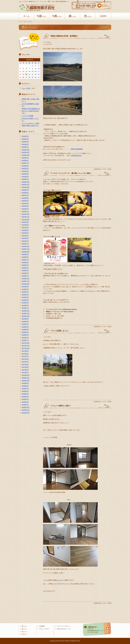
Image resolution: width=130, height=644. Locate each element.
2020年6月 (25, 262)
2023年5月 (25, 168)
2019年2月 (25, 305)
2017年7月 (25, 356)
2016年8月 (25, 386)
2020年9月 (25, 254)
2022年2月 (25, 209)
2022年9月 (25, 190)
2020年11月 (26, 249)
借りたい (42, 16)
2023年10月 (26, 155)
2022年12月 (26, 182)
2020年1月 (25, 276)
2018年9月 (25, 319)
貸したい (73, 16)
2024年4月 (25, 139)
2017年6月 (25, 359)
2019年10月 (26, 284)
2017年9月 (25, 351)
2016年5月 (25, 394)
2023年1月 (25, 179)
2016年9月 (25, 383)
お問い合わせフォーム (64, 629)
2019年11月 (26, 281)
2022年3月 (25, 206)
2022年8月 (25, 193)
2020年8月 (25, 257)
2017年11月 (26, 346)
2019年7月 (25, 292)
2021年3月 (25, 238)
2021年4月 (25, 236)
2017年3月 (25, 367)
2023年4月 (25, 171)
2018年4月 (25, 332)
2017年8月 (25, 354)
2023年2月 (25, 176)
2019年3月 (25, 303)
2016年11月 (26, 378)
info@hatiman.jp (76, 156)
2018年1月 (25, 340)
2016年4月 (25, 397)
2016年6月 (25, 391)
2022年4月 (25, 203)
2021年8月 (25, 225)
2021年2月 (25, 241)
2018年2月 (25, 338)
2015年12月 (26, 407)
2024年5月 (25, 136)
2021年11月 (26, 217)
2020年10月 (26, 252)
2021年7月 (25, 227)
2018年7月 (25, 324)
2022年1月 (25, 211)
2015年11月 (26, 410)
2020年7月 (25, 260)
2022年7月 (25, 195)
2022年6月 (25, 198)
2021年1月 (25, 244)
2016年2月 (25, 402)
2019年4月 (25, 300)
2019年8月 (25, 289)
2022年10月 (26, 187)
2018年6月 (25, 327)
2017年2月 (25, 370)
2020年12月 (26, 246)
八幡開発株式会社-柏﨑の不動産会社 (37, 8)
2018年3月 (25, 335)
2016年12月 (26, 375)
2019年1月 (25, 308)
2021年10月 (26, 219)
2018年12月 (26, 311)
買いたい (57, 16)
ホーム (26, 16)
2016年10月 (26, 380)
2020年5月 (25, 265)
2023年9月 (25, 158)
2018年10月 (26, 316)
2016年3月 (25, 399)
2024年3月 (25, 142)
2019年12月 (26, 278)
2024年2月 (25, 144)
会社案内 (103, 16)
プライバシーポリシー (64, 626)
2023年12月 (26, 150)
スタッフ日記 (26, 88)
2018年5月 (25, 329)
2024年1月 (25, 147)
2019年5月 (25, 297)
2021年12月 (26, 214)
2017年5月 (25, 362)
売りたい (88, 16)
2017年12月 (26, 343)
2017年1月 (25, 372)
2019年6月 (25, 295)
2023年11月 (26, 152)
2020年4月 (25, 268)
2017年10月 (26, 348)
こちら (60, 580)
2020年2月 (25, 273)
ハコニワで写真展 (27, 116)
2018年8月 (25, 321)
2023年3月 (25, 174)
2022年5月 (25, 201)
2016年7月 (25, 388)
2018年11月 (26, 313)
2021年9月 (25, 222)
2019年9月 (25, 286)
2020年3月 (25, 270)
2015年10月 (26, 413)
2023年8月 (25, 160)
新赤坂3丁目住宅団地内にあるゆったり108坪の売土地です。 (31, 111)
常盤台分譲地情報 (77, 149)
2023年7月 (25, 163)
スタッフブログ (44, 629)
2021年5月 (25, 233)
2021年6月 (25, 230)
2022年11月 (26, 184)
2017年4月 (25, 364)
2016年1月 (25, 405)
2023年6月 (25, 166)
